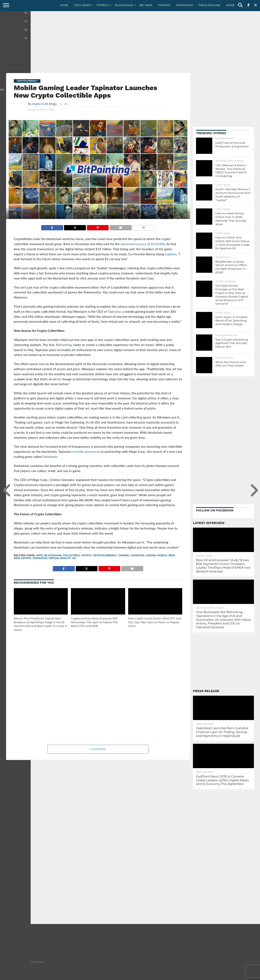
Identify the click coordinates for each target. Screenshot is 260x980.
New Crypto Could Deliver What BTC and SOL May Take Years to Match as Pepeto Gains (155, 622)
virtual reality (60, 558)
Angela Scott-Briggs (44, 104)
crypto (86, 555)
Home (64, 5)
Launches (137, 555)
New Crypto (23, 558)
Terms (233, 977)
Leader (151, 555)
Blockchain (124, 5)
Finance (164, 5)
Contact (205, 977)
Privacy (220, 977)
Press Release (210, 5)
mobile (162, 555)
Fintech (103, 5)
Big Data (146, 5)
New (172, 555)
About (191, 977)
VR (74, 558)
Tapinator (40, 558)
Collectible (71, 555)
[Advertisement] (130, 42)
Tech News (82, 5)
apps (40, 555)
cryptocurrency (105, 555)
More (230, 5)
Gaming (124, 555)
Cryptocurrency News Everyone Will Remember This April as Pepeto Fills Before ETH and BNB (94, 622)
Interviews (184, 5)
